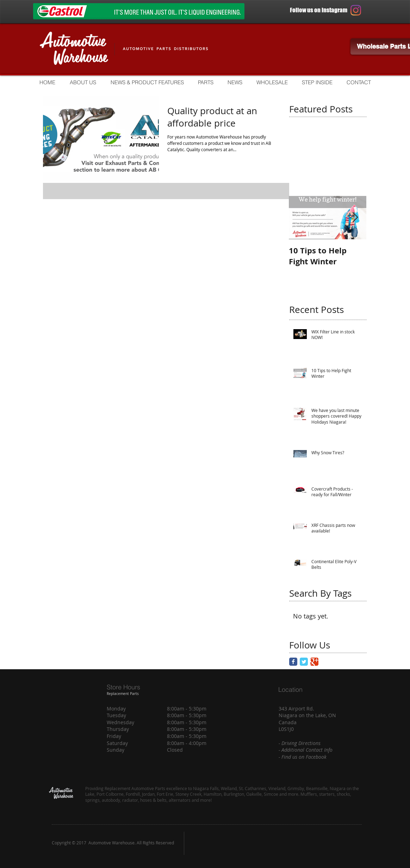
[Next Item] (355, 218)
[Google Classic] (314, 662)
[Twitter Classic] (304, 662)
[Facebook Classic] (293, 662)
